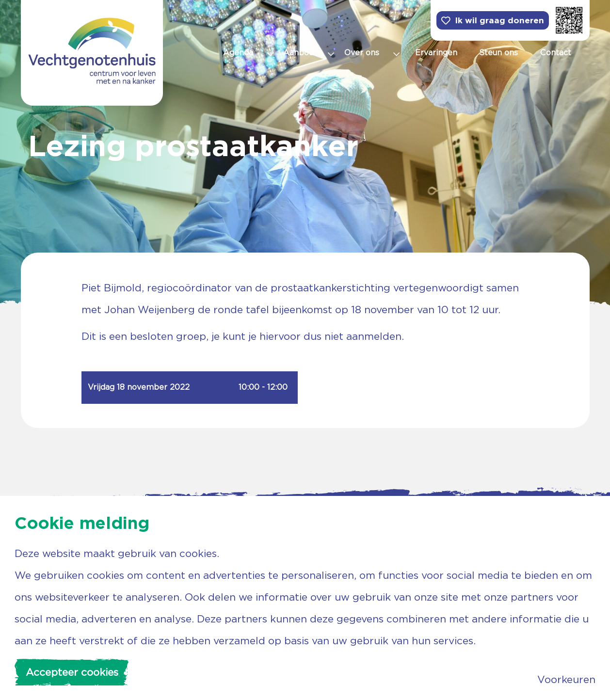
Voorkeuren (566, 679)
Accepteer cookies (72, 672)
